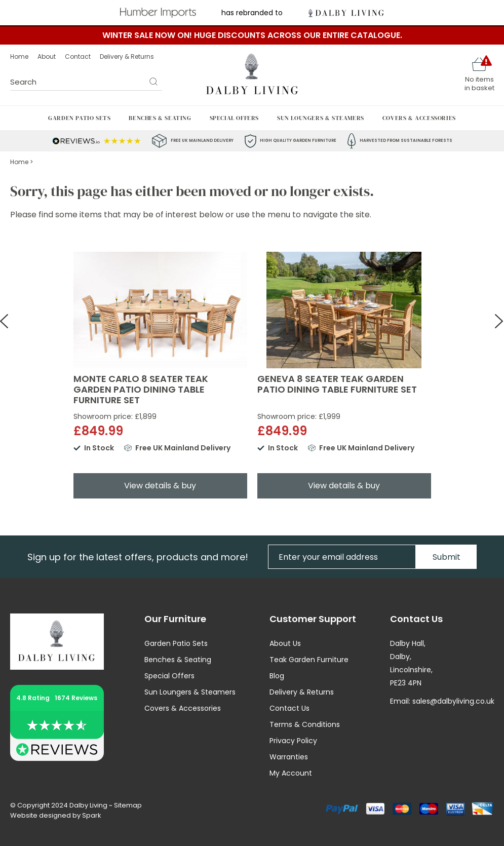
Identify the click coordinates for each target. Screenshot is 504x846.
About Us (285, 643)
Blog (277, 676)
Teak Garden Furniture (309, 660)
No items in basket (479, 84)
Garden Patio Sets (79, 118)
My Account (291, 773)
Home (19, 56)
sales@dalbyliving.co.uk (453, 701)
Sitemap (128, 805)
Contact (78, 56)
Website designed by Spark (56, 815)
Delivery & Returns (127, 56)
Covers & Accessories (419, 118)
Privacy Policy (293, 741)
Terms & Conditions (305, 724)
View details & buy (160, 486)
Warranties (289, 757)
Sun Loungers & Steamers (321, 118)
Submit (447, 557)
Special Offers (234, 118)
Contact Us (289, 708)
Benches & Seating (160, 118)
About (47, 56)
